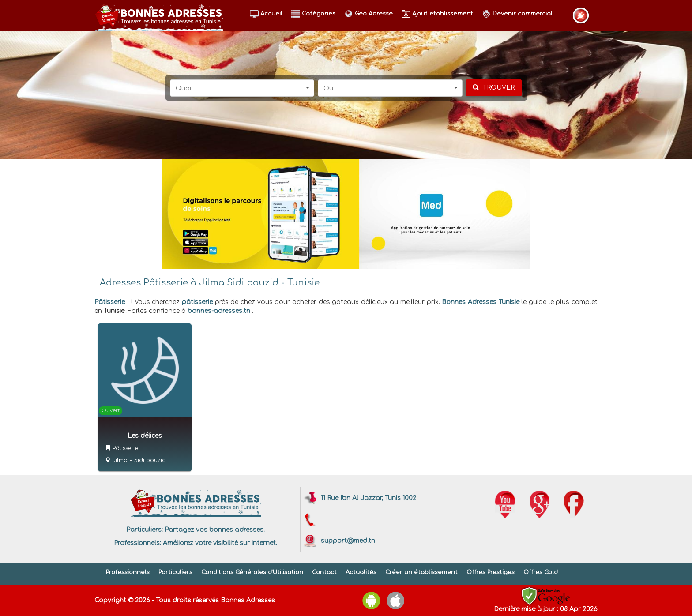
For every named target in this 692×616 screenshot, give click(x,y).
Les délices (145, 436)
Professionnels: (137, 543)
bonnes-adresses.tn (219, 311)
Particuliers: (145, 530)
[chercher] (494, 88)
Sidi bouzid (150, 460)
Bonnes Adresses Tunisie (480, 302)
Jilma (120, 460)
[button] (242, 88)
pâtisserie (197, 302)
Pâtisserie (110, 302)
